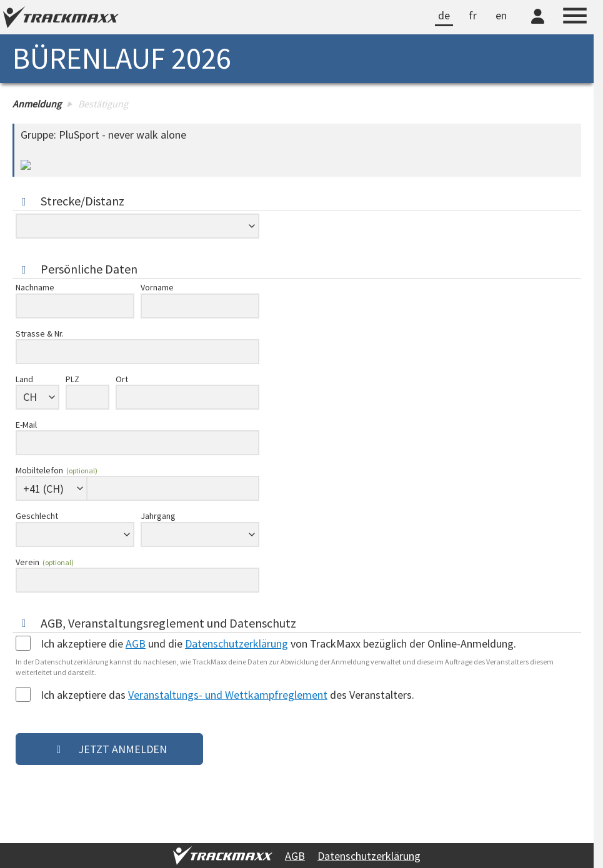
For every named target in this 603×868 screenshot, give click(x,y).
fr (473, 15)
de (444, 15)
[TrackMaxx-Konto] (538, 26)
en (501, 15)
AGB (295, 856)
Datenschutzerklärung (369, 856)
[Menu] (575, 17)
